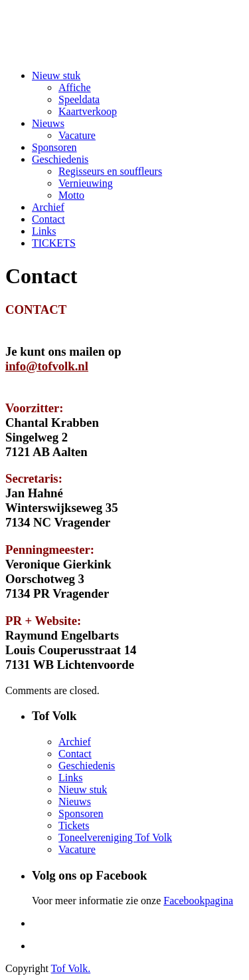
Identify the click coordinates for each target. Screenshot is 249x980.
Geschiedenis (60, 159)
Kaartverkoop (88, 111)
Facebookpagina (198, 901)
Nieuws (48, 123)
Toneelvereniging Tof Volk (115, 837)
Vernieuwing (86, 183)
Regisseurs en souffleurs (110, 171)
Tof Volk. (71, 968)
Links (44, 231)
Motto (71, 195)
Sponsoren (54, 147)
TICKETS (54, 243)
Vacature (77, 135)
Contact (48, 219)
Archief (48, 207)
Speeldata (79, 99)
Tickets (74, 825)
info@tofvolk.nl (47, 366)
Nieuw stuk (56, 75)
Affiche (75, 87)
